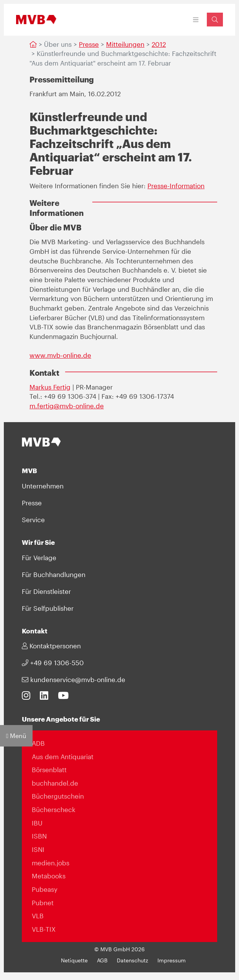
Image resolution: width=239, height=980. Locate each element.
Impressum (172, 960)
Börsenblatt (49, 770)
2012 (159, 44)
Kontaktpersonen (51, 646)
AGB (102, 960)
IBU (37, 823)
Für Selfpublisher (48, 608)
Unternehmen (43, 486)
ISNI (38, 849)
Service (33, 520)
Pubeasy (45, 889)
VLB (38, 916)
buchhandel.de (55, 783)
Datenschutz (133, 960)
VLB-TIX (44, 929)
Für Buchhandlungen (54, 574)
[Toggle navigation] (196, 20)
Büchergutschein (58, 796)
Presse (89, 44)
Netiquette (74, 960)
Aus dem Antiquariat (63, 756)
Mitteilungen (125, 44)
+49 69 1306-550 (53, 663)
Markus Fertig (50, 387)
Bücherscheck (54, 809)
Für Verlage (39, 557)
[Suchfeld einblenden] (215, 19)
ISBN (39, 836)
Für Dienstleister (46, 591)
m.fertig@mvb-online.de (67, 406)
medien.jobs (51, 863)
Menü (16, 736)
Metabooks (49, 876)
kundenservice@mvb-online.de (74, 679)
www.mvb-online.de (60, 355)
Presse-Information (176, 186)
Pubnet (43, 903)
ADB (38, 743)
